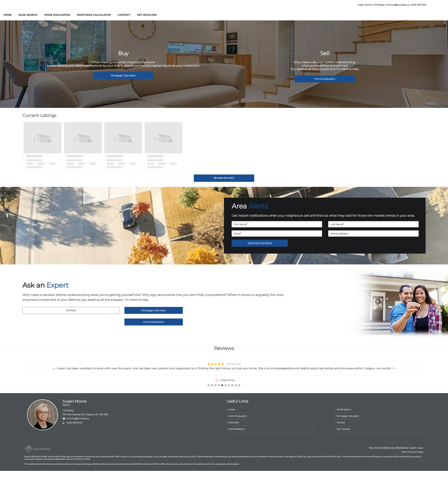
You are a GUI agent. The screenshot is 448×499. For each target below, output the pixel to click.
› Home (231, 418)
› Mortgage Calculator (347, 424)
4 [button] (219, 394)
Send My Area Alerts (260, 243)
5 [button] (222, 394)
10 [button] (239, 394)
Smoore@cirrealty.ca (78, 427)
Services (71, 310)
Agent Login (417, 456)
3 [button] (215, 394)
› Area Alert (233, 431)
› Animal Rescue (235, 437)
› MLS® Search (343, 418)
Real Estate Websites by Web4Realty (389, 456)
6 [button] (226, 394)
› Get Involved (342, 437)
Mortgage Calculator (123, 75)
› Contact (340, 431)
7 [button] (229, 394)
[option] (224, 372)
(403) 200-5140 (74, 431)
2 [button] (212, 394)
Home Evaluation (325, 79)
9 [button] (236, 394)
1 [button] (209, 394)
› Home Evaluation (237, 424)
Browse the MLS (224, 178)
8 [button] (232, 394)
